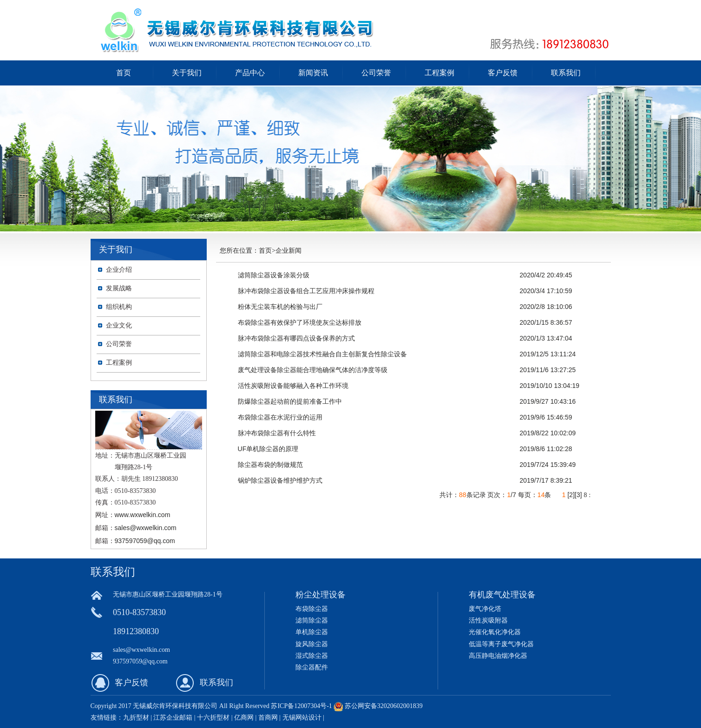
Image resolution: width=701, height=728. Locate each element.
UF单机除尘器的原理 (268, 449)
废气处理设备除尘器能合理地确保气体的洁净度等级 (313, 370)
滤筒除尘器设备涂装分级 (274, 275)
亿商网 (244, 718)
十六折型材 (213, 718)
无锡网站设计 (302, 718)
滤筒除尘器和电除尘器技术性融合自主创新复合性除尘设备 (322, 354)
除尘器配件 (312, 667)
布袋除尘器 (312, 609)
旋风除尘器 (312, 644)
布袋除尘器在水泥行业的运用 (280, 417)
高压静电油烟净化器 (498, 656)
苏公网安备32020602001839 (384, 706)
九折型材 (137, 718)
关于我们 (187, 73)
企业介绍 (119, 270)
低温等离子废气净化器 (501, 644)
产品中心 (250, 73)
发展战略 (119, 288)
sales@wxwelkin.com (146, 528)
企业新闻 (288, 251)
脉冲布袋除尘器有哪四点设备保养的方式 (296, 338)
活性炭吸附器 (488, 620)
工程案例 (439, 73)
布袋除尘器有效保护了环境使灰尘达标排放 (300, 322)
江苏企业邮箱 (173, 718)
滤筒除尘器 (312, 620)
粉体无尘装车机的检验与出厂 (280, 307)
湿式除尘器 (312, 656)
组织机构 (119, 307)
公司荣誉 (376, 73)
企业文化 (119, 325)
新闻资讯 (313, 73)
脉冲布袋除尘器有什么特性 (277, 433)
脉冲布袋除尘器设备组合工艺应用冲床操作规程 (306, 291)
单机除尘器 (312, 632)
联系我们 (566, 73)
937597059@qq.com (145, 541)
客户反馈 (503, 73)
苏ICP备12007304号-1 (301, 706)
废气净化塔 (485, 609)
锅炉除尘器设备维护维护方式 (280, 480)
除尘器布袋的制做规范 (270, 465)
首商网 (268, 718)
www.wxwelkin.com (143, 515)
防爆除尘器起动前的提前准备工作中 (290, 401)
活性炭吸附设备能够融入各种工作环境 (293, 386)
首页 (124, 73)
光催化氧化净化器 (495, 632)
